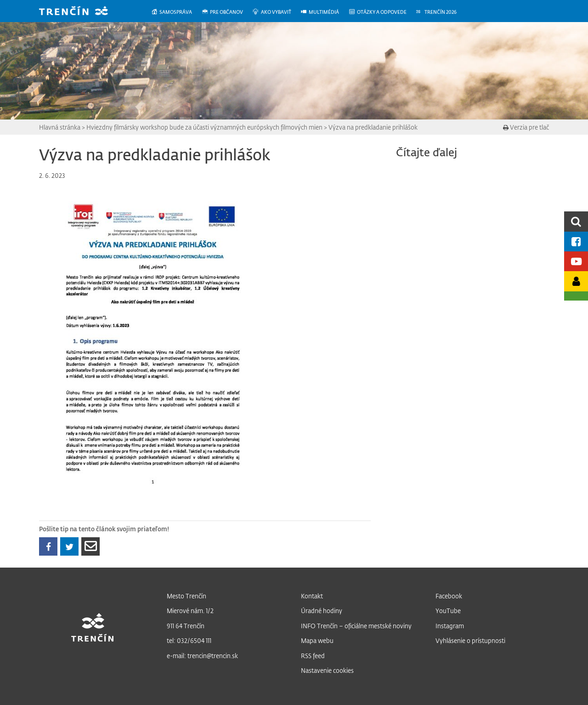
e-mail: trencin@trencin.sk (202, 656)
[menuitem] (176, 12)
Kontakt (312, 596)
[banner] (80, 12)
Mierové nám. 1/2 (190, 611)
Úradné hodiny (322, 611)
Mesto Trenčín (187, 596)
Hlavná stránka (60, 127)
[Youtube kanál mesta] (576, 261)
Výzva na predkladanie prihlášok (373, 127)
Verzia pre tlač (526, 127)
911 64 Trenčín (186, 626)
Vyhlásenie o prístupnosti (470, 640)
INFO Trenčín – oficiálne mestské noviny (356, 626)
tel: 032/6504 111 (189, 640)
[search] (576, 221)
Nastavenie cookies (327, 670)
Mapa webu (317, 640)
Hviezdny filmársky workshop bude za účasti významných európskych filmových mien (204, 127)
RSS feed (313, 656)
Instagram (450, 626)
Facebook (449, 596)
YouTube (448, 611)
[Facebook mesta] (576, 242)
